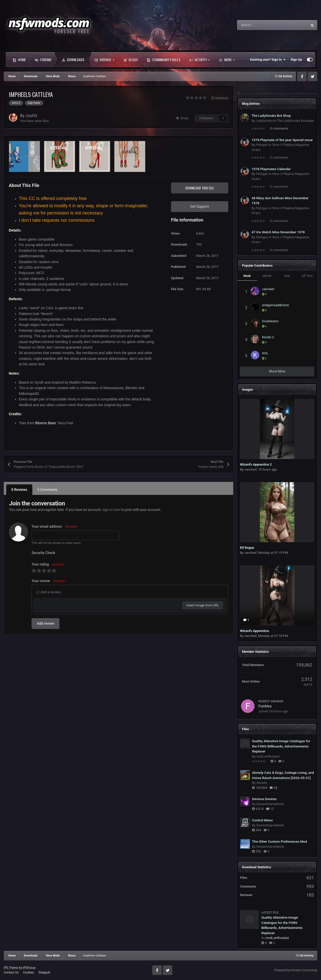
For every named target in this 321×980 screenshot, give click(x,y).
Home (19, 60)
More (227, 60)
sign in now (111, 510)
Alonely (262, 783)
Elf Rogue (247, 548)
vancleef (268, 289)
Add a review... (50, 592)
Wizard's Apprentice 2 (256, 464)
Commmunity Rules (164, 60)
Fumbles (265, 706)
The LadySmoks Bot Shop (271, 116)
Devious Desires (264, 799)
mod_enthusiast (268, 756)
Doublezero (270, 321)
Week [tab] (247, 276)
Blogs (131, 60)
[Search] (262, 25)
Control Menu (262, 820)
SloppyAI (44, 972)
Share (182, 118)
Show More (277, 371)
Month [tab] (267, 276)
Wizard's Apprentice (255, 631)
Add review (46, 623)
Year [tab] (287, 276)
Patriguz (262, 145)
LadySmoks (264, 121)
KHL (265, 353)
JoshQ (31, 116)
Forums (43, 60)
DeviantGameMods (270, 804)
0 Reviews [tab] (19, 490)
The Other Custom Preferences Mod (279, 841)
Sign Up (296, 60)
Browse (104, 60)
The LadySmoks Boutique (295, 121)
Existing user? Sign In (268, 60)
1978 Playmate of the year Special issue (282, 140)
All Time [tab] (307, 276)
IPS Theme (11, 968)
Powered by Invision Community (296, 970)
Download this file (200, 188)
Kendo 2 (268, 337)
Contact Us (11, 972)
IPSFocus (29, 968)
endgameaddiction (276, 305)
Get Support (200, 206)
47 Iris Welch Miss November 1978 (278, 232)
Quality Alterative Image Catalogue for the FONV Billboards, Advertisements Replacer (281, 746)
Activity (200, 60)
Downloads (73, 60)
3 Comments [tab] (47, 490)
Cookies (28, 972)
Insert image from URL (203, 605)
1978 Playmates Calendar (271, 169)
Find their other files (34, 121)
